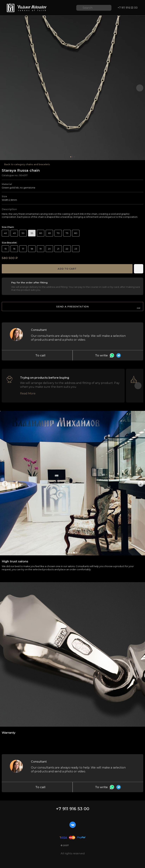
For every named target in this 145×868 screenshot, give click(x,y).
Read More (28, 393)
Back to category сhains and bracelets (27, 164)
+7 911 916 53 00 (73, 809)
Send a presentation (98, 307)
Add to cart (67, 269)
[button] (140, 88)
